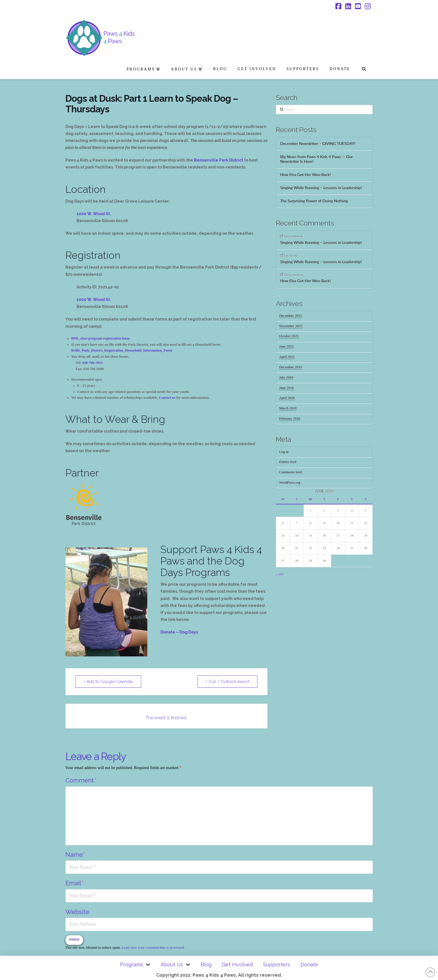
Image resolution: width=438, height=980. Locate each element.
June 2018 (287, 388)
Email (74, 883)
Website (77, 912)
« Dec (280, 574)
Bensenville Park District (219, 160)
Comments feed (291, 472)
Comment (81, 780)
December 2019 (291, 367)
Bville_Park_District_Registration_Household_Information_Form (122, 350)
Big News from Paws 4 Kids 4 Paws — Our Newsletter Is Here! (316, 159)
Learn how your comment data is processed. (153, 948)
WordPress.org (290, 483)
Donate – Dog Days (179, 632)
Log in (284, 452)
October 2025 (289, 336)
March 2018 (288, 408)
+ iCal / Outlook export (228, 682)
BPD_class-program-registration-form (100, 338)
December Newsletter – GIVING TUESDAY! (318, 144)
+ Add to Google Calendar (108, 682)
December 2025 (291, 316)
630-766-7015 (93, 363)
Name (75, 855)
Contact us (167, 398)
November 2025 (291, 326)
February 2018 (290, 419)
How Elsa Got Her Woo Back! (305, 175)
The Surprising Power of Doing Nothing (314, 201)
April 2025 (287, 357)
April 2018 (287, 398)
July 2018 (286, 378)
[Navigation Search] (364, 68)
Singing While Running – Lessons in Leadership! (321, 188)
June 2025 (287, 347)
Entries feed (288, 462)
